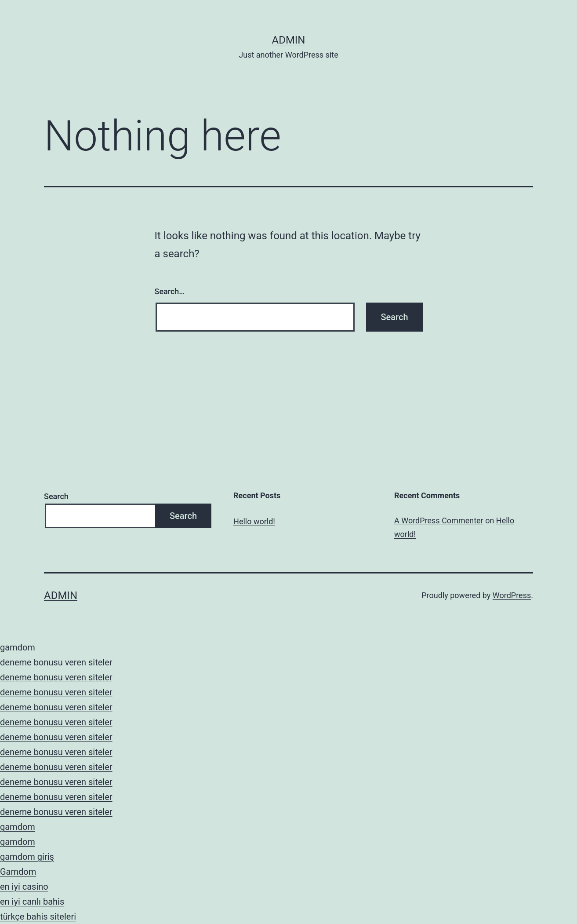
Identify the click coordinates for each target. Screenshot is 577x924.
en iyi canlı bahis (32, 902)
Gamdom (18, 872)
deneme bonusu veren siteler (56, 662)
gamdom (18, 647)
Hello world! (254, 521)
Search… (170, 291)
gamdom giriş (27, 857)
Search (56, 496)
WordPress (512, 595)
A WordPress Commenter (439, 520)
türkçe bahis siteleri (38, 917)
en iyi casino (24, 887)
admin (288, 40)
